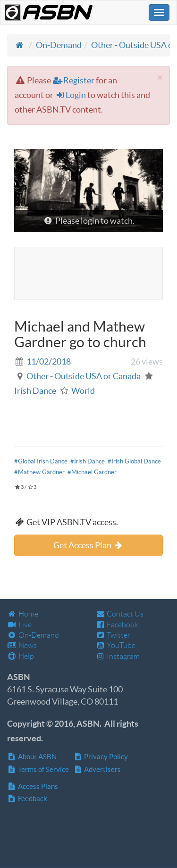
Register (73, 80)
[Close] (160, 77)
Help (21, 656)
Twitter (113, 635)
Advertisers (97, 769)
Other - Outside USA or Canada (84, 376)
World (83, 391)
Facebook (117, 625)
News (22, 645)
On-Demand (59, 45)
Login (70, 95)
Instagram (118, 656)
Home (23, 614)
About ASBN (32, 757)
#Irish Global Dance (134, 461)
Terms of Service (38, 769)
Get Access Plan (88, 545)
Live (19, 625)
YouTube (116, 645)
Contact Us (120, 614)
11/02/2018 (49, 361)
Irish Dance (35, 391)
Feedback (27, 799)
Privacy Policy (101, 757)
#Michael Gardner (92, 472)
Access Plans (33, 786)
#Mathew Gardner (39, 472)
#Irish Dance (88, 461)
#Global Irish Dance (41, 461)
